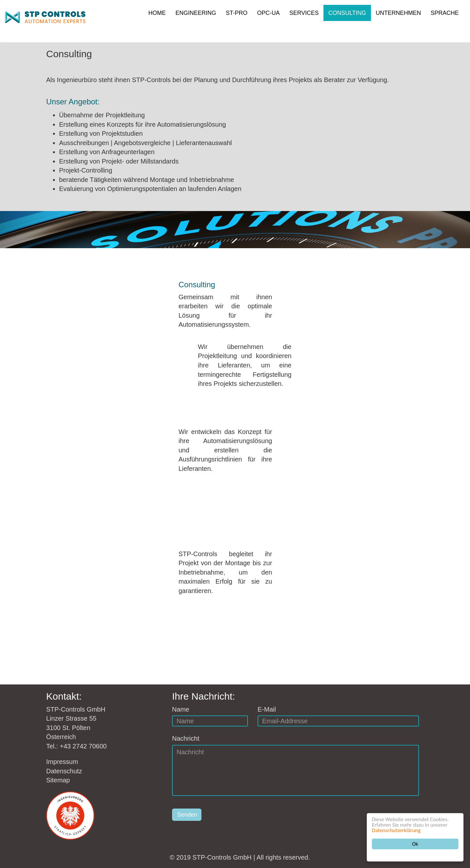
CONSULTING (347, 13)
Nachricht (186, 738)
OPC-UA (269, 13)
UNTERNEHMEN (398, 13)
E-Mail (267, 709)
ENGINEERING (196, 13)
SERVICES (304, 13)
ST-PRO (237, 13)
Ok (415, 844)
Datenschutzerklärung (396, 830)
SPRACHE (445, 13)
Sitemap (58, 780)
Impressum (62, 762)
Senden (187, 815)
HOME (157, 13)
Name (181, 709)
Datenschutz (64, 771)
